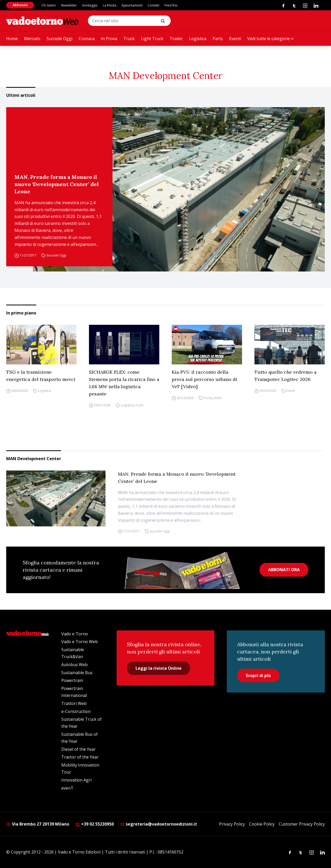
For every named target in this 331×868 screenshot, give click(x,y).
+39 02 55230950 (95, 824)
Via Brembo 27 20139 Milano (38, 824)
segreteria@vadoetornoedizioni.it (159, 824)
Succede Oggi (59, 39)
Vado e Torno (75, 634)
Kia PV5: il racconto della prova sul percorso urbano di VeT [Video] (204, 379)
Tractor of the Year (80, 757)
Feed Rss (171, 5)
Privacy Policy (232, 824)
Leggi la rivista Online (159, 668)
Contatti (153, 5)
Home (12, 39)
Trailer (176, 39)
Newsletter (69, 5)
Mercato (32, 39)
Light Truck (152, 39)
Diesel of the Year (78, 749)
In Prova (109, 39)
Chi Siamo (49, 5)
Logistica (198, 39)
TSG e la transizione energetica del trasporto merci (41, 376)
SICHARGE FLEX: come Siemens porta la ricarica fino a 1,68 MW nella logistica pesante (124, 383)
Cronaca (87, 39)
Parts (218, 39)
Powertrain (72, 680)
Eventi (235, 39)
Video (218, 398)
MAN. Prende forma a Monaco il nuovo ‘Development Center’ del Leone (57, 184)
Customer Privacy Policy (302, 824)
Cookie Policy (262, 824)
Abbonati (20, 5)
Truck (129, 39)
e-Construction (76, 711)
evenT (67, 788)
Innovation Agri (76, 780)
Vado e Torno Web (80, 642)
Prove (208, 398)
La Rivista (110, 5)
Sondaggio (90, 5)
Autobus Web (74, 665)
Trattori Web (74, 703)
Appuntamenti (132, 5)
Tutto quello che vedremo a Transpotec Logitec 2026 (285, 376)
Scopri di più (258, 675)
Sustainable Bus (77, 673)
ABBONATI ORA (284, 570)
